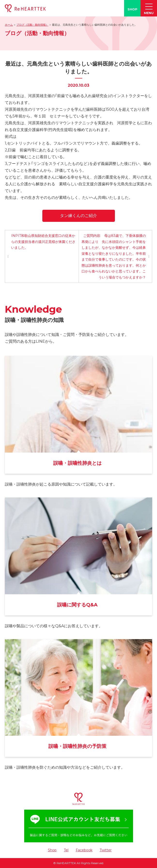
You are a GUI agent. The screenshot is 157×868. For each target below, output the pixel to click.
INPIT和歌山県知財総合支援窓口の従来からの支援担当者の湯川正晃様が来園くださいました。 (43, 242)
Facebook (84, 850)
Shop (52, 850)
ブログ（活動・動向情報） (32, 25)
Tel (66, 850)
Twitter (106, 850)
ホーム (9, 25)
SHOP (132, 9)
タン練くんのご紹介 (78, 216)
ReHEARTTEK (66, 863)
